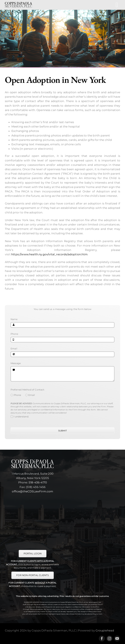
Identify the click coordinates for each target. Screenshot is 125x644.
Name (14, 319)
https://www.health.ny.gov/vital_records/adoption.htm (49, 254)
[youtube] (117, 639)
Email (14, 349)
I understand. (21, 417)
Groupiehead (105, 630)
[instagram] (109, 639)
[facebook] (102, 639)
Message (16, 363)
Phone (14, 334)
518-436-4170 (38, 482)
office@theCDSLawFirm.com (32, 491)
